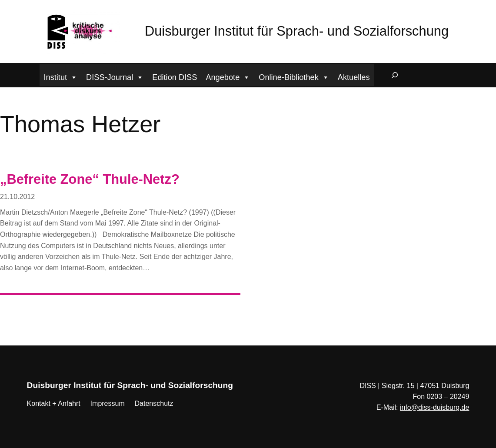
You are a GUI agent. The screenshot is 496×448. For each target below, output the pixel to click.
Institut (61, 76)
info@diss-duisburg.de (434, 407)
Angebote (228, 76)
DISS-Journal (115, 76)
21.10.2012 (17, 197)
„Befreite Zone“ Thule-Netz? (90, 179)
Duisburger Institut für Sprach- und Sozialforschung (297, 31)
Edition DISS (175, 77)
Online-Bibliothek (294, 76)
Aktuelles (354, 77)
